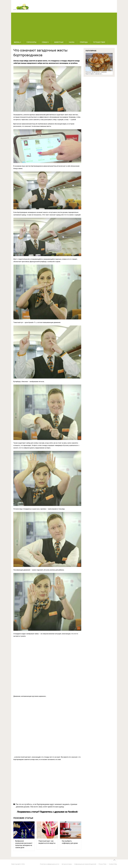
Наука (72, 42)
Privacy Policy (102, 864)
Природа (84, 42)
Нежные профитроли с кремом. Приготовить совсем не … (96, 73)
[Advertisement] (64, 26)
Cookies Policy (113, 864)
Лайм (13, 864)
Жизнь (17, 42)
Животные (59, 42)
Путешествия (99, 42)
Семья (45, 42)
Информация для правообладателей (85, 864)
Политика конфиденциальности (50, 864)
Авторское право (67, 864)
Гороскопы (31, 42)
